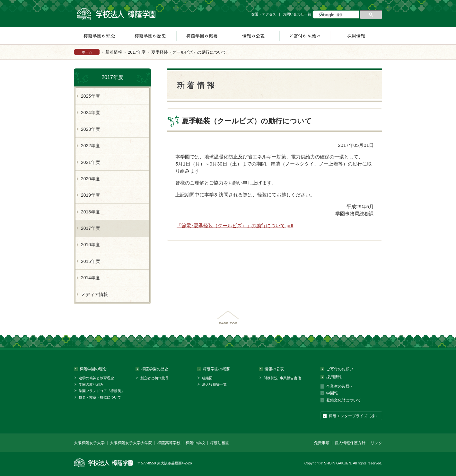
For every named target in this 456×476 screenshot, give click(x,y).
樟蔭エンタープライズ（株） (354, 416)
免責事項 (322, 443)
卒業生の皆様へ (340, 386)
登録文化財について (344, 400)
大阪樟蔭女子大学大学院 (131, 443)
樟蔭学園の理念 (99, 36)
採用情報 (356, 36)
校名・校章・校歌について (100, 397)
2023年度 (90, 129)
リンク (376, 443)
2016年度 (90, 245)
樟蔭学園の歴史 (151, 36)
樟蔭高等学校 (169, 443)
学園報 (332, 393)
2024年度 (90, 112)
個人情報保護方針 (350, 443)
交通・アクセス (264, 14)
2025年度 (90, 96)
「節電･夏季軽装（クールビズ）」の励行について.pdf (235, 225)
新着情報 (114, 52)
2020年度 (90, 179)
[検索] (339, 15)
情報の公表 (254, 36)
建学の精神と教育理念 (96, 378)
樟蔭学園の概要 (202, 36)
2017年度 (137, 52)
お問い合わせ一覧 (297, 14)
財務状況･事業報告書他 (282, 378)
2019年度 (90, 195)
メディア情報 (94, 294)
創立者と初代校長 (154, 378)
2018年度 (90, 212)
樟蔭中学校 (195, 443)
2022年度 (90, 146)
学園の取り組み (91, 384)
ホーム (87, 52)
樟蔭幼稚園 (220, 443)
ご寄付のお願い (305, 36)
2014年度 (90, 278)
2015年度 (90, 261)
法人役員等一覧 (214, 384)
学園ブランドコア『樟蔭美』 (102, 391)
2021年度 (90, 162)
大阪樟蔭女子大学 (89, 443)
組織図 (207, 378)
